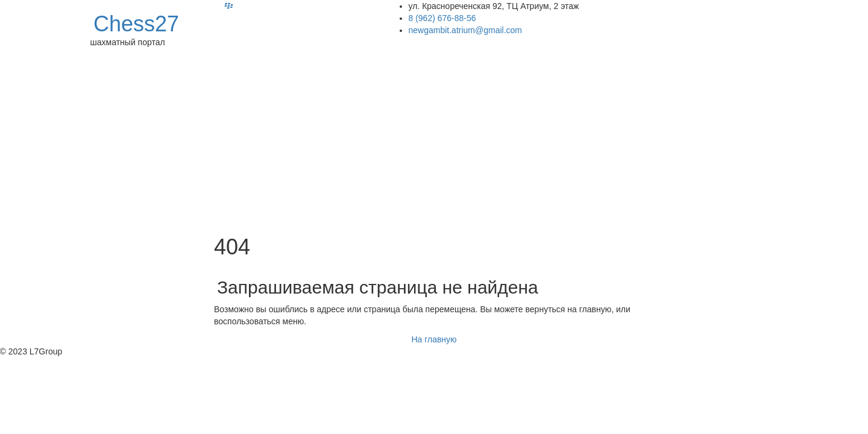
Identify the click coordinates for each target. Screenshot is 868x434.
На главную (434, 339)
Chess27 (136, 24)
